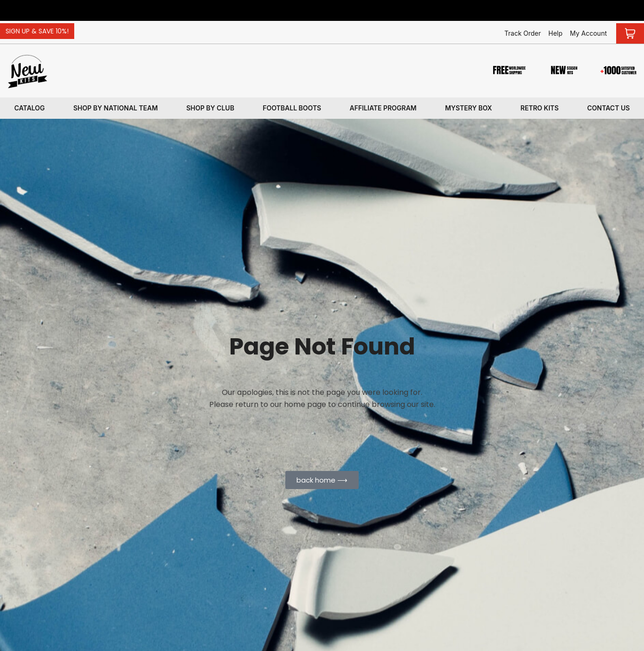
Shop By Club (210, 108)
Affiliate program (383, 108)
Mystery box (468, 108)
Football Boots (292, 108)
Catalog (30, 108)
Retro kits (540, 108)
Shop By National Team (116, 108)
